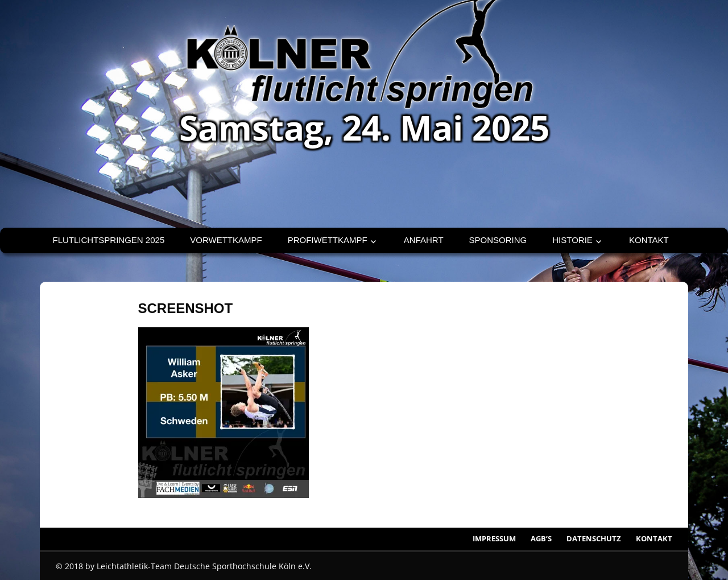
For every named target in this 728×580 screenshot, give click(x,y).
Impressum (494, 538)
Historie (572, 240)
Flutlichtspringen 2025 (109, 240)
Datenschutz (594, 538)
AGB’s (541, 538)
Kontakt (649, 240)
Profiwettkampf (328, 240)
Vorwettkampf (226, 240)
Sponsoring (498, 240)
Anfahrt (424, 240)
